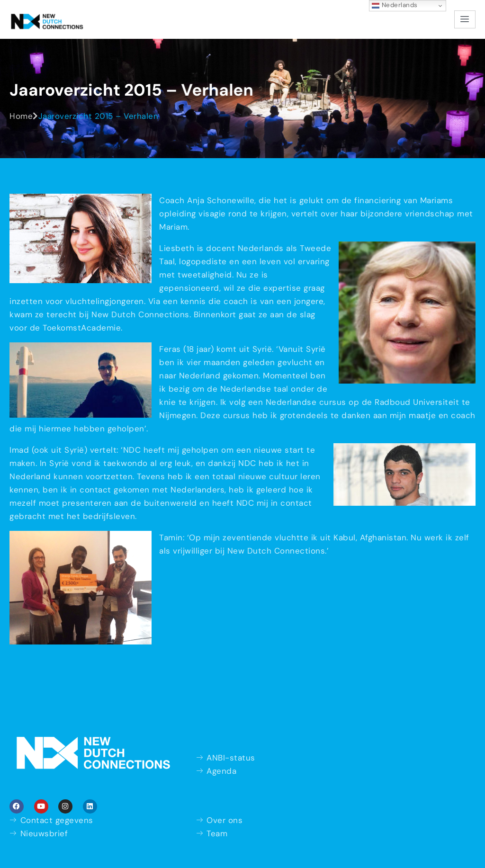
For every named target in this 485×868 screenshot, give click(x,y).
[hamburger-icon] (465, 19)
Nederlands (395, 5)
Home (21, 116)
